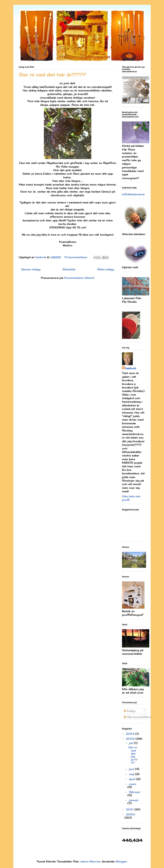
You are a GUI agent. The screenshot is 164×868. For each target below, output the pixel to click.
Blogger (121, 861)
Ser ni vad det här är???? (52, 75)
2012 (131, 739)
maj (132, 774)
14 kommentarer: (76, 257)
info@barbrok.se (133, 194)
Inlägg (130, 711)
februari (135, 792)
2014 (131, 734)
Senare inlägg (31, 269)
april (133, 779)
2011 (130, 809)
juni (132, 769)
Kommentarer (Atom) (79, 278)
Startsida (69, 269)
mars (133, 784)
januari (134, 800)
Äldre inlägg (106, 269)
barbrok (131, 368)
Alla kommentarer (138, 717)
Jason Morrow (90, 861)
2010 (131, 814)
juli (132, 743)
